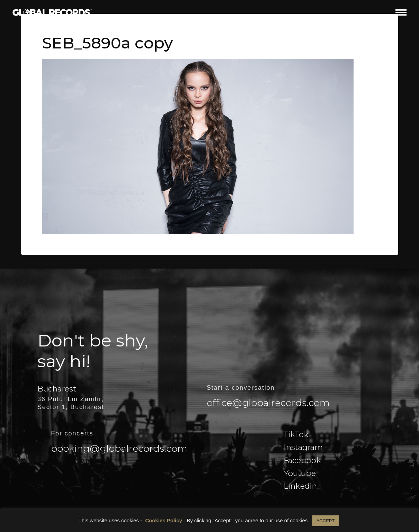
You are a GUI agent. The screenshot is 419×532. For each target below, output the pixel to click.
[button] (401, 12)
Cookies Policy (164, 520)
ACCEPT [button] (326, 521)
